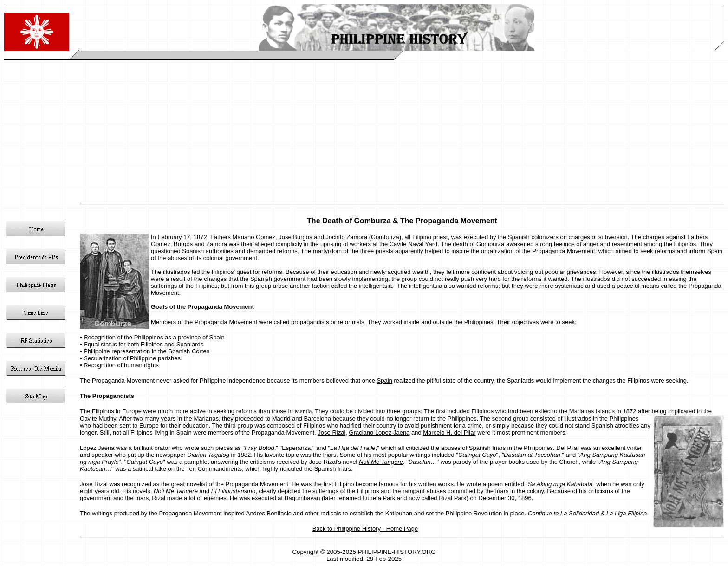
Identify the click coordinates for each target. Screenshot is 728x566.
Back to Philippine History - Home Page (365, 529)
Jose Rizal (331, 433)
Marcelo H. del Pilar (449, 433)
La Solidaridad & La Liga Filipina (604, 513)
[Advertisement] (364, 130)
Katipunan (399, 513)
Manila (303, 411)
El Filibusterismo (233, 491)
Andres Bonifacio (269, 513)
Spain (385, 381)
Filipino (422, 237)
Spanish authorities (208, 251)
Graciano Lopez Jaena (380, 433)
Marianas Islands (592, 411)
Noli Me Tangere (381, 462)
